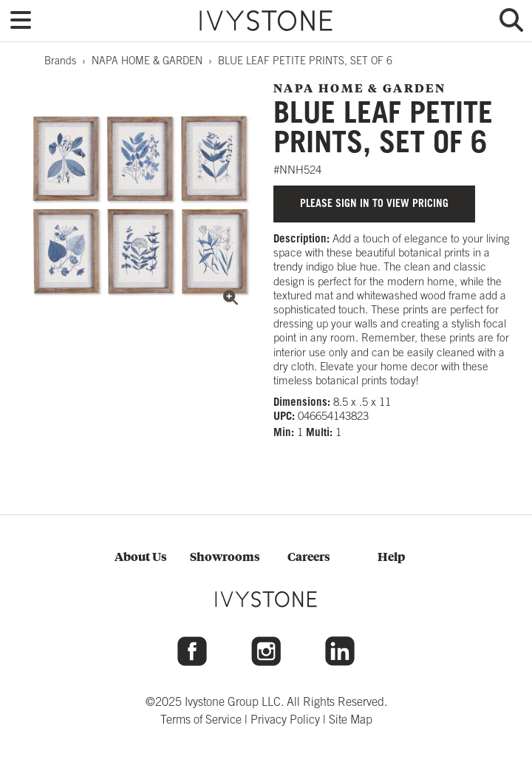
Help (391, 556)
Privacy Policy (285, 719)
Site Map (351, 719)
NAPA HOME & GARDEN (147, 61)
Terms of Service (201, 719)
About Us (141, 556)
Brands (60, 61)
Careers (309, 556)
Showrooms (225, 556)
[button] (21, 21)
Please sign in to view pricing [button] (374, 203)
